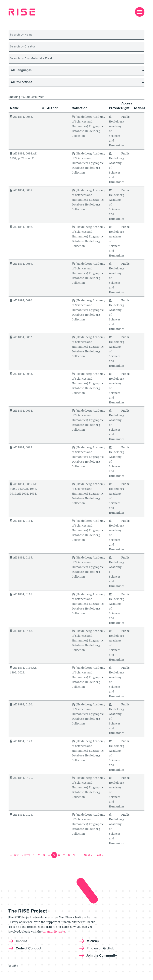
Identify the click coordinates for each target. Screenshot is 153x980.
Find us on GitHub (100, 948)
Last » (99, 855)
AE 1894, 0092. (21, 337)
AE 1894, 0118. (21, 631)
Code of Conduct (29, 948)
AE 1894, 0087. (21, 227)
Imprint (21, 941)
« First (14, 855)
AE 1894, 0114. (21, 521)
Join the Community (102, 955)
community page (54, 931)
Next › (88, 855)
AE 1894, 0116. (21, 594)
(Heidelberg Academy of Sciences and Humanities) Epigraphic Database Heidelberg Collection (88, 126)
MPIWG (93, 941)
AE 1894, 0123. (21, 741)
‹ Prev (26, 855)
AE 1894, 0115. (21, 557)
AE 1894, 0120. (21, 704)
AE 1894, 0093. (21, 374)
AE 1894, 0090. (21, 300)
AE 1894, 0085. (21, 190)
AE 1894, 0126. (21, 778)
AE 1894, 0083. (21, 117)
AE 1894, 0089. (21, 264)
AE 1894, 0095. (21, 447)
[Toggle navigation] (140, 12)
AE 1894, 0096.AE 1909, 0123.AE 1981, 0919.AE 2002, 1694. (23, 489)
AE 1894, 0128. (21, 815)
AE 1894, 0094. (21, 410)
